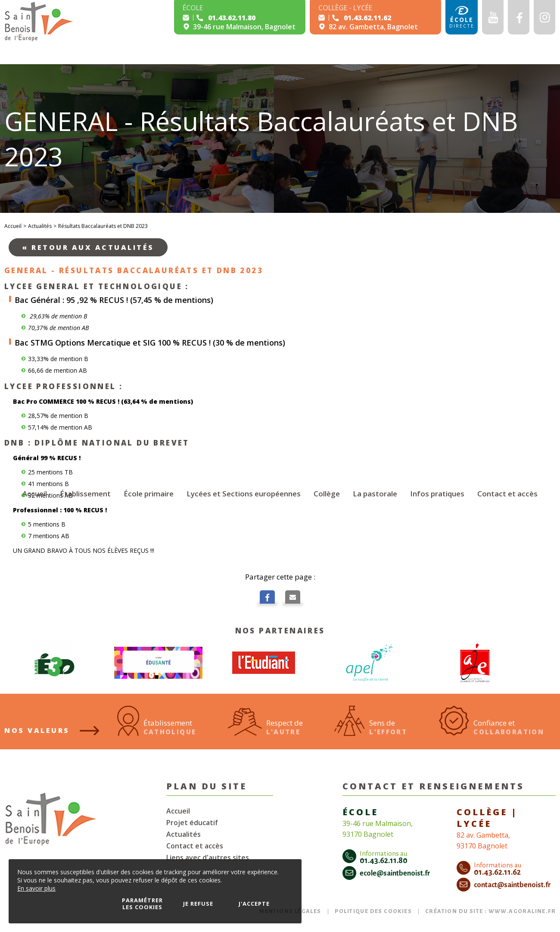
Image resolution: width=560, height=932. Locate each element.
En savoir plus (36, 888)
